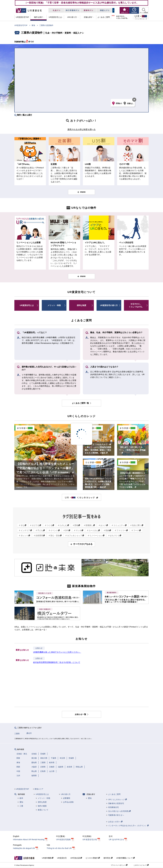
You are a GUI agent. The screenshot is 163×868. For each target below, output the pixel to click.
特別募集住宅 (113, 807)
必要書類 (67, 798)
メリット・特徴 (54, 305)
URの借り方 (66, 794)
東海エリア (39, 789)
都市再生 (108, 858)
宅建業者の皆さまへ (116, 815)
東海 (33, 25)
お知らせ (39, 648)
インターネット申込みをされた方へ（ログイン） (128, 826)
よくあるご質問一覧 (81, 403)
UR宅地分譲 (76, 858)
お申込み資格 (68, 802)
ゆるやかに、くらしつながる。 (136, 305)
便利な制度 (81, 305)
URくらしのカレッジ (117, 799)
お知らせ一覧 (81, 714)
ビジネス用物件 (93, 858)
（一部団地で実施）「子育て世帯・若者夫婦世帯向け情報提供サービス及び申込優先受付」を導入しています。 (81, 3)
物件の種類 (42, 806)
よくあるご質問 (114, 794)
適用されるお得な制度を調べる (81, 129)
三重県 (17, 734)
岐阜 (21, 798)
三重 (21, 806)
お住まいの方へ (115, 822)
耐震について (43, 810)
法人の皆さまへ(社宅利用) (119, 811)
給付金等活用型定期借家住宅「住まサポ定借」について (57, 662)
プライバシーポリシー (119, 865)
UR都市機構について (125, 858)
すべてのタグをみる (83, 544)
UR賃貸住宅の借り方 (109, 305)
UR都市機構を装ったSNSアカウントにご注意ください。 (57, 652)
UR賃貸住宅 (62, 858)
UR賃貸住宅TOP (21, 25)
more (83, 192)
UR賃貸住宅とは (27, 305)
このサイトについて (141, 865)
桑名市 (29, 733)
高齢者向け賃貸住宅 (116, 803)
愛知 (21, 802)
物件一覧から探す (25, 115)
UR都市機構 (48, 858)
